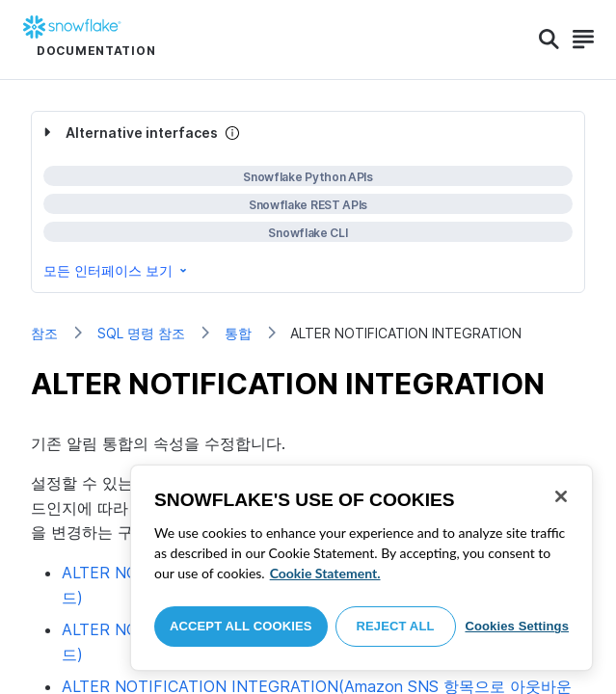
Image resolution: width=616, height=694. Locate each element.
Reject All (396, 626)
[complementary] (308, 202)
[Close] (561, 496)
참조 (44, 333)
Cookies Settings (517, 626)
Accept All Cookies (241, 626)
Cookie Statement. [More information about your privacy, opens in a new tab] (325, 573)
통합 (238, 333)
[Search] (549, 40)
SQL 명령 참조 (141, 333)
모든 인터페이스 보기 (117, 270)
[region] (362, 568)
